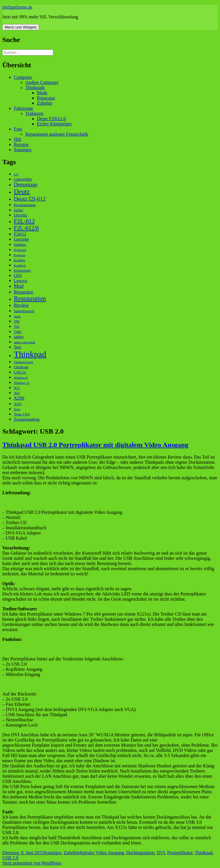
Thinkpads (35, 88)
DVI (161, 853)
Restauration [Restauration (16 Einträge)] (30, 299)
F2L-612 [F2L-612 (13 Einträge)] (24, 221)
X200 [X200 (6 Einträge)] (19, 398)
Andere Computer (42, 82)
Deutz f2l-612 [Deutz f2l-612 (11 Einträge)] (30, 199)
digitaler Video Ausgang (102, 853)
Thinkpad (203, 853)
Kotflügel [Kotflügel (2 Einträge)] (20, 266)
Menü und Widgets (21, 27)
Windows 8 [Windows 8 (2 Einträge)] (21, 378)
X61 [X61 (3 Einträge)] (17, 393)
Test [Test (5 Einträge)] (17, 347)
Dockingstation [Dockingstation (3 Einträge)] (25, 205)
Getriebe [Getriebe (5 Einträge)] (21, 239)
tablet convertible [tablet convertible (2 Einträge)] (24, 342)
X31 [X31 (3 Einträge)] (17, 388)
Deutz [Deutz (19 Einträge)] (22, 191)
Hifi (18, 139)
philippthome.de (17, 7)
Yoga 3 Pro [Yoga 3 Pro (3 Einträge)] (22, 414)
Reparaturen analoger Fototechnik (57, 134)
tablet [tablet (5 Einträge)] (19, 337)
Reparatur (46, 98)
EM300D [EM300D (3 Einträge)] (20, 215)
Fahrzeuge (23, 108)
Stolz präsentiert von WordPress (32, 863)
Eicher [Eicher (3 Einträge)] (19, 210)
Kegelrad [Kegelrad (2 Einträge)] (19, 255)
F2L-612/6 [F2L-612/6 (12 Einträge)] (26, 228)
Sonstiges (23, 150)
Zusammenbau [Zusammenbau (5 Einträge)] (27, 419)
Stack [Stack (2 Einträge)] (17, 316)
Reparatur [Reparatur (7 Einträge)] (23, 292)
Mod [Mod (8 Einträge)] (19, 286)
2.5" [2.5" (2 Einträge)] (16, 174)
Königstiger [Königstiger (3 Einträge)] (22, 271)
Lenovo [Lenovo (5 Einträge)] (20, 280)
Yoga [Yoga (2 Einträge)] (17, 409)
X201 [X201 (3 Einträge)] (18, 404)
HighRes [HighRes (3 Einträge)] (20, 245)
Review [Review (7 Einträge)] (21, 305)
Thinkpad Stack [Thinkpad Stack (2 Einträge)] (23, 362)
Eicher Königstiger (54, 124)
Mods (42, 93)
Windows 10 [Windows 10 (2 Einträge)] (22, 383)
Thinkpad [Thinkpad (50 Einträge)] (30, 354)
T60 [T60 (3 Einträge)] (17, 321)
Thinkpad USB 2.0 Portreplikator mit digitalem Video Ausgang (95, 445)
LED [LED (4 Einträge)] (18, 276)
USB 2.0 (10, 858)
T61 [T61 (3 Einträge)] (17, 327)
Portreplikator (180, 853)
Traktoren (34, 113)
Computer (23, 77)
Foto (18, 129)
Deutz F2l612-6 (51, 119)
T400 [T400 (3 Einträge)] (18, 332)
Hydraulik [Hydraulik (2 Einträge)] (20, 250)
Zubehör (45, 103)
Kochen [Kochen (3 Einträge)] (19, 260)
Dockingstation (140, 853)
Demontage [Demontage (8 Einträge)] (26, 185)
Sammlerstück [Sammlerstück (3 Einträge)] (24, 311)
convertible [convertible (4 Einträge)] (23, 179)
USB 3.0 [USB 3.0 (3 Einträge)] (20, 372)
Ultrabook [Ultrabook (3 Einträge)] (21, 367)
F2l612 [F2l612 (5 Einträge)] (20, 234)
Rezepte (21, 144)
